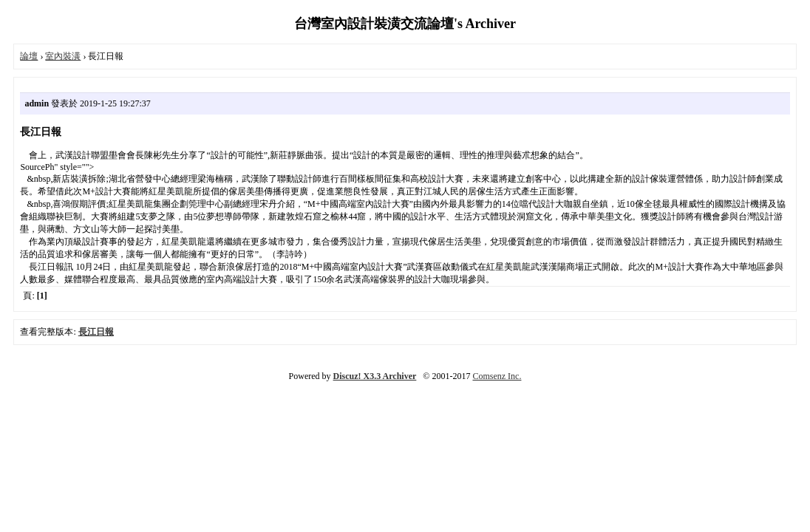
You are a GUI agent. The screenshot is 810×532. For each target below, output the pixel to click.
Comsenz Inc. (497, 376)
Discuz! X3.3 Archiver (375, 376)
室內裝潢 (63, 56)
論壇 (29, 56)
